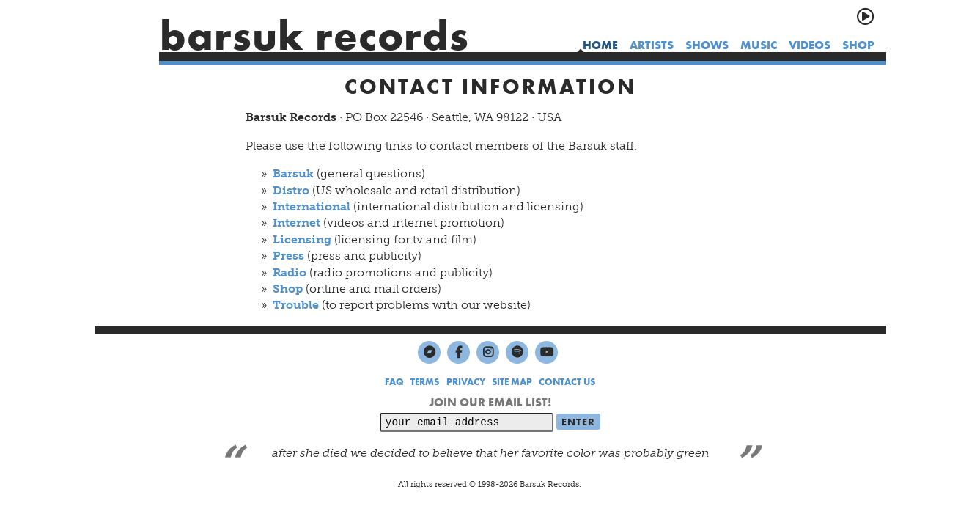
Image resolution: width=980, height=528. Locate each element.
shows (707, 45)
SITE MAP (512, 382)
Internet (296, 223)
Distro (291, 190)
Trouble (296, 305)
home (600, 45)
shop (858, 45)
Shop (288, 289)
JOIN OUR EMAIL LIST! (490, 402)
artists (652, 45)
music (759, 45)
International (312, 206)
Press (288, 256)
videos (810, 45)
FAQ (394, 382)
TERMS (425, 382)
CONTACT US (567, 382)
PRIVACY (466, 382)
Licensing (302, 239)
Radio (290, 272)
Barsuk (293, 173)
